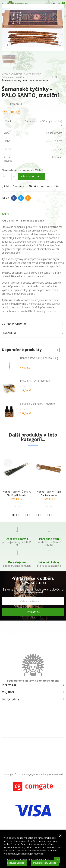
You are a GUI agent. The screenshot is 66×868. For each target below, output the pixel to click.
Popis (5, 214)
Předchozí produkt (53, 77)
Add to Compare (14, 186)
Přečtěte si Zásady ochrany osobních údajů (29, 860)
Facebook (14, 198)
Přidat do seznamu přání (44, 186)
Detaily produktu (14, 324)
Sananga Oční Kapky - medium (37, 404)
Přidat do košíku (31, 176)
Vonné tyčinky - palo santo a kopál (49, 493)
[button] (57, 350)
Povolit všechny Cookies (45, 863)
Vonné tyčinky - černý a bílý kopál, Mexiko (17, 493)
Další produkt (62, 77)
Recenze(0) (9, 333)
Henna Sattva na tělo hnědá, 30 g (39, 358)
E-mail (28, 198)
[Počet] (9, 176)
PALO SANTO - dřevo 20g (35, 381)
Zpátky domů (57, 77)
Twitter (21, 198)
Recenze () (17, 104)
